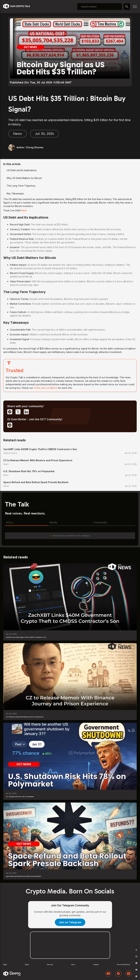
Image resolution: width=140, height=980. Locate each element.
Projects (96, 965)
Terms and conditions (45, 388)
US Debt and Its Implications (22, 170)
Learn (73, 965)
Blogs (5, 965)
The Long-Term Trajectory (21, 186)
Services (50, 965)
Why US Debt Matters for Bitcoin (24, 178)
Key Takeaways (15, 193)
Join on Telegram (70, 922)
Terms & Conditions (123, 965)
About (27, 965)
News (18, 134)
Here (24, 210)
